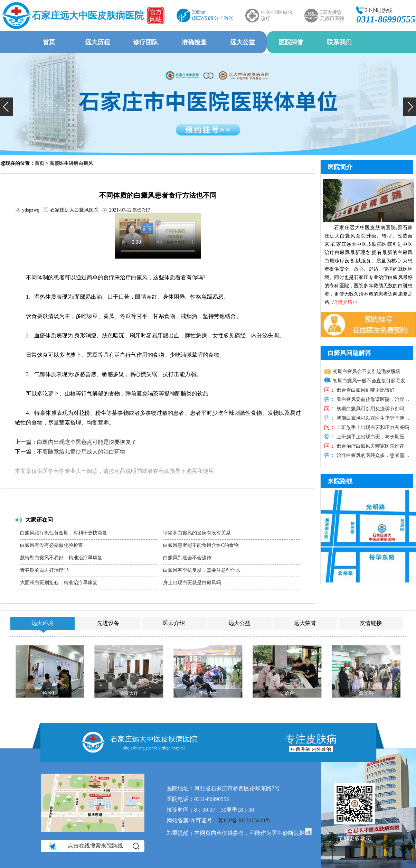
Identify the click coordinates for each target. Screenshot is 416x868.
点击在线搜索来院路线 (93, 846)
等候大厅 (208, 693)
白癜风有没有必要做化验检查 (51, 545)
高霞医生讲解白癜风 (71, 163)
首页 (49, 42)
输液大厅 (129, 693)
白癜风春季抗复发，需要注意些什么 (202, 570)
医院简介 (340, 167)
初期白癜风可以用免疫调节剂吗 (370, 409)
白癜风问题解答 (349, 353)
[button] (7, 107)
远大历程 (97, 42)
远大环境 (42, 623)
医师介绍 (174, 623)
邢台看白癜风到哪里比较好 (365, 390)
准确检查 (194, 42)
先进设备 (108, 623)
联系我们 (339, 42)
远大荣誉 (305, 623)
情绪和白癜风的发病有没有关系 (197, 533)
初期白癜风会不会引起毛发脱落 (367, 371)
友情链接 (371, 623)
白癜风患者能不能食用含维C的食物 (201, 545)
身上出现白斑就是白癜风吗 (192, 583)
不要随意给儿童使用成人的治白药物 (81, 452)
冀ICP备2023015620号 (244, 820)
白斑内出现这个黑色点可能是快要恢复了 (87, 442)
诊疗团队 (146, 42)
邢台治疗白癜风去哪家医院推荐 (370, 446)
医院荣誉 (291, 42)
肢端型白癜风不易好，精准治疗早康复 (61, 558)
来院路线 (340, 481)
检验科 (50, 693)
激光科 (366, 693)
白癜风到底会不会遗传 (187, 558)
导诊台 (287, 693)
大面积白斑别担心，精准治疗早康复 (59, 583)
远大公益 (243, 42)
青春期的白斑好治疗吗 (44, 570)
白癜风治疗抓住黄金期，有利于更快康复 (64, 533)
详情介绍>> (346, 302)
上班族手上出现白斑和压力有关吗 (372, 427)
